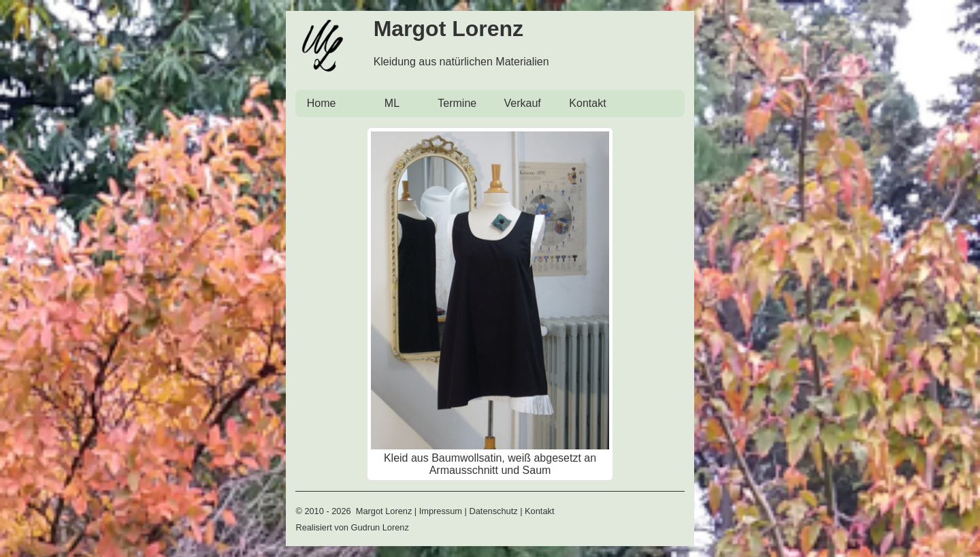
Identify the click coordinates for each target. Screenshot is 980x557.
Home (322, 103)
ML (392, 103)
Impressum (441, 511)
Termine (457, 103)
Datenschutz (493, 511)
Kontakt (587, 103)
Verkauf (522, 103)
